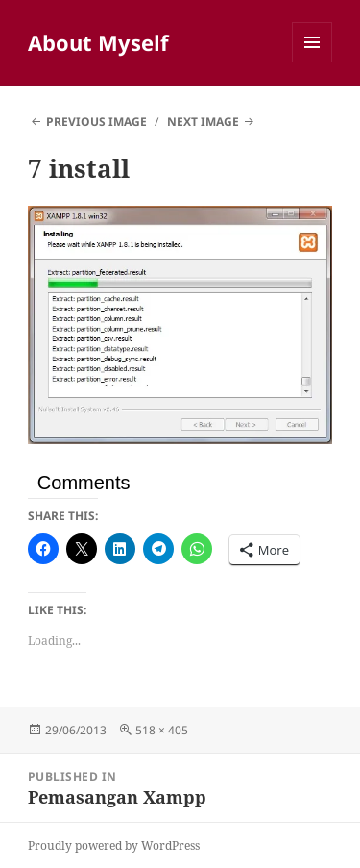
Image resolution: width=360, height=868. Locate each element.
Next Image (203, 122)
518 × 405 (162, 730)
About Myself (98, 42)
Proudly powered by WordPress (114, 845)
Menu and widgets (312, 62)
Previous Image (96, 122)
